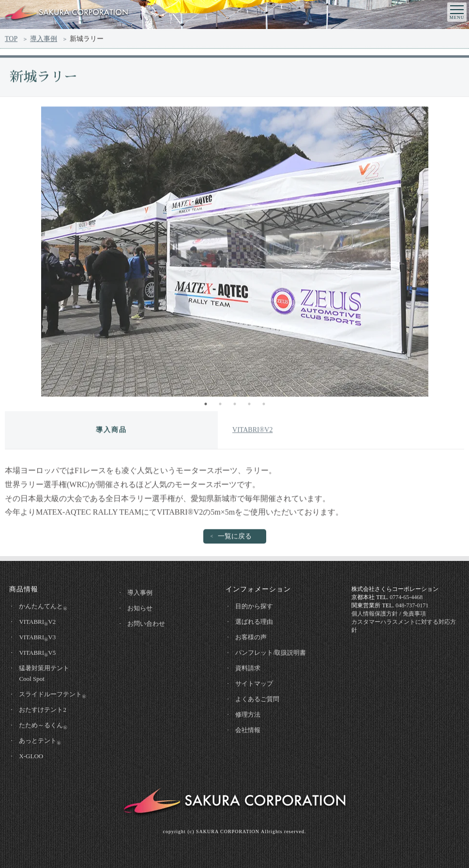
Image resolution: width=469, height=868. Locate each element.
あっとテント (40, 741)
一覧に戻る (235, 538)
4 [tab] (249, 406)
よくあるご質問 (257, 699)
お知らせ (140, 608)
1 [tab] (206, 406)
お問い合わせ (146, 624)
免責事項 (414, 614)
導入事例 (44, 40)
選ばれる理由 (254, 622)
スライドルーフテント (52, 695)
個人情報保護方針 (375, 614)
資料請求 (248, 668)
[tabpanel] (234, 254)
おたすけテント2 (43, 710)
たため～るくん (43, 726)
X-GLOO (31, 756)
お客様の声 (251, 637)
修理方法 (248, 714)
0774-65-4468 (406, 597)
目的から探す (254, 606)
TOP (11, 40)
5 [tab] (264, 406)
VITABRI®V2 (252, 432)
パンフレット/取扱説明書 (271, 653)
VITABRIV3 (37, 638)
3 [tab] (235, 406)
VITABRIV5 (37, 653)
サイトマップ (254, 684)
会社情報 (248, 730)
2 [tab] (220, 406)
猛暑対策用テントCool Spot (44, 673)
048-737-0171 (412, 605)
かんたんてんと (43, 607)
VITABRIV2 (37, 622)
